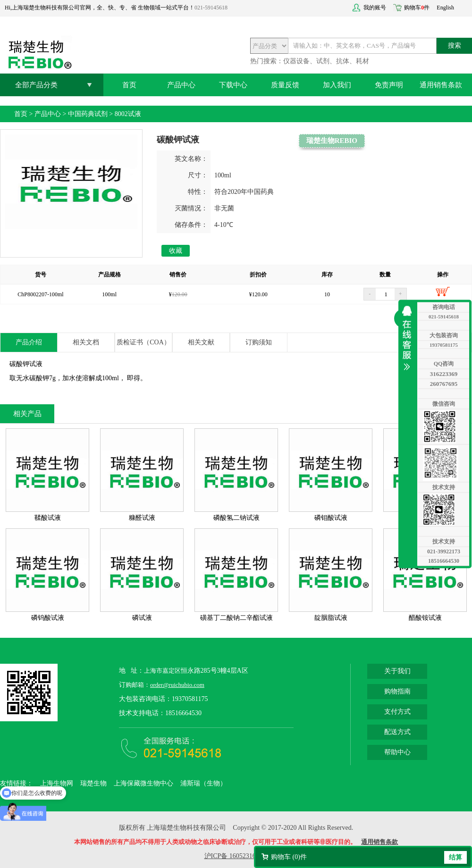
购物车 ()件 (289, 857)
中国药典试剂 (88, 114)
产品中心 (181, 85)
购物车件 (417, 8)
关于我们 (397, 671)
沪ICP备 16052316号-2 (236, 856)
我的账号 (375, 8)
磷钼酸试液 (331, 518)
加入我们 (337, 85)
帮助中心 (397, 752)
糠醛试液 (142, 518)
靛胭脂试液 (331, 618)
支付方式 (397, 712)
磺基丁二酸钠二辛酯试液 (236, 618)
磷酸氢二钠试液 (236, 518)
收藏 (176, 251)
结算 (455, 857)
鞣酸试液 (48, 518)
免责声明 (389, 85)
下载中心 (233, 85)
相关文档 (86, 342)
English (445, 8)
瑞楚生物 (93, 783)
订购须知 (259, 342)
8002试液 (128, 114)
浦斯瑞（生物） (203, 783)
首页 (129, 85)
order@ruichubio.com (177, 685)
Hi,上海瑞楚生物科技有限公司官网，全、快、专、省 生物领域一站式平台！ (100, 8)
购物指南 (397, 691)
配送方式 (397, 732)
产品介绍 (29, 342)
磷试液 (142, 618)
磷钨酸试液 (48, 618)
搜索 (455, 46)
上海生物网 (57, 783)
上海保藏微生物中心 (143, 783)
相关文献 (201, 342)
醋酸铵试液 (425, 618)
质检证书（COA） (143, 342)
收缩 (409, 338)
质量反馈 (285, 85)
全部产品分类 (36, 85)
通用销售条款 (441, 85)
